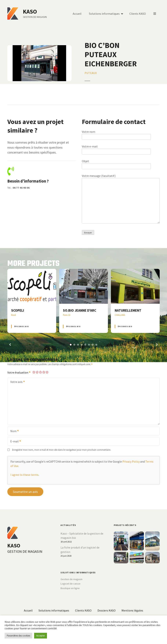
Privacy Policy (131, 461)
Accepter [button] (41, 636)
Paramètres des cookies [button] (18, 636)
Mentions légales (132, 610)
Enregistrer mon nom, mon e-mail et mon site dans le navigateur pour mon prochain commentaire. (61, 450)
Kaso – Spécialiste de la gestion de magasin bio (82, 536)
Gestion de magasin (71, 579)
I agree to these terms (24, 475)
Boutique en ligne (70, 588)
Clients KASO (138, 14)
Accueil (77, 14)
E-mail (14, 442)
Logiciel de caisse (70, 584)
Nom (13, 431)
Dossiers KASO (107, 610)
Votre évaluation (19, 372)
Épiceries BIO (22, 326)
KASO (30, 12)
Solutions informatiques (104, 14)
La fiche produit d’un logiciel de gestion (80, 550)
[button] (10, 344)
